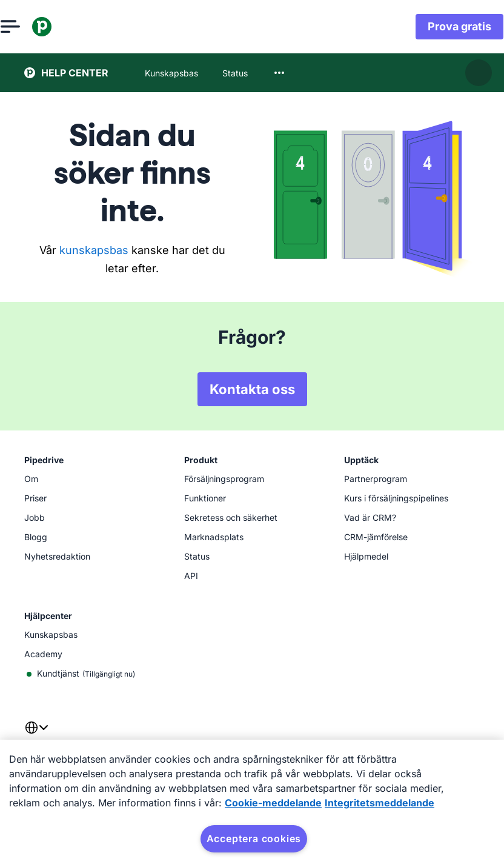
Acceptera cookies (254, 839)
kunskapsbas (94, 250)
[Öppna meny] (34, 27)
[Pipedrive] (65, 27)
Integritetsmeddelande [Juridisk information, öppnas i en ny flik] (380, 803)
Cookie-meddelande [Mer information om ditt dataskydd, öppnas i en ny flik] (273, 803)
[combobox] (279, 73)
